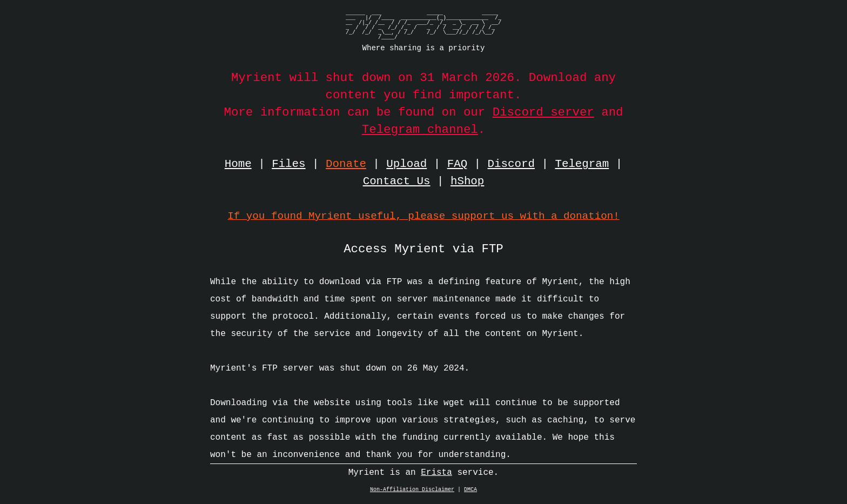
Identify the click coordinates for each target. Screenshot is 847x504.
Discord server (543, 112)
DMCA (470, 493)
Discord (511, 164)
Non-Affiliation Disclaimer (412, 493)
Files (288, 164)
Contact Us (397, 182)
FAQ (457, 164)
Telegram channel (420, 129)
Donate (346, 164)
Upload (406, 164)
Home (238, 164)
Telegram (582, 164)
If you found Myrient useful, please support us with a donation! (423, 216)
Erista (436, 475)
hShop (467, 182)
